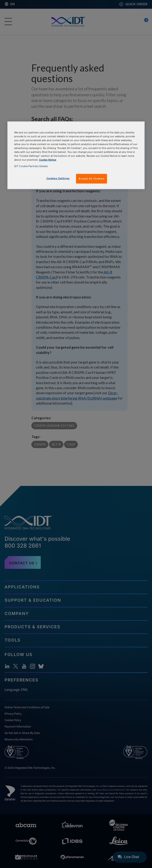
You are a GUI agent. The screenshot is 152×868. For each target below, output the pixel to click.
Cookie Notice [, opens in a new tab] (48, 160)
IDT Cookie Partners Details (31, 166)
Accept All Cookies (91, 178)
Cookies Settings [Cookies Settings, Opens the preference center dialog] (58, 178)
